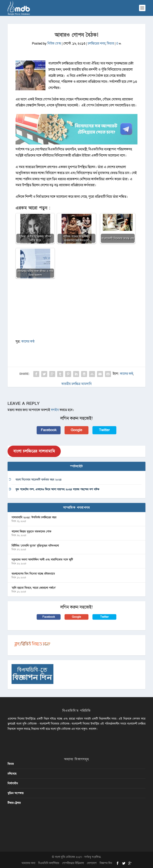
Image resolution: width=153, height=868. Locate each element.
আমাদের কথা (28, 863)
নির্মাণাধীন (13, 783)
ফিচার (110, 43)
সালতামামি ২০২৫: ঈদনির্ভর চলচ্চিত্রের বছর (34, 517)
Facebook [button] (49, 430)
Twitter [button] (104, 430)
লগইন (55, 410)
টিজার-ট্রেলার (14, 803)
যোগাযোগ (92, 863)
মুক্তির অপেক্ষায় (16, 793)
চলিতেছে (12, 774)
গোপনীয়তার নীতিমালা (73, 863)
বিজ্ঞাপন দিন (106, 863)
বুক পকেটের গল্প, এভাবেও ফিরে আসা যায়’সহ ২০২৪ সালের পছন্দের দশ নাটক (57, 489)
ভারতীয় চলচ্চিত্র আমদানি (76, 384)
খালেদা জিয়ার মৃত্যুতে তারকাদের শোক (31, 531)
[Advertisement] (77, 311)
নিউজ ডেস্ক (54, 43)
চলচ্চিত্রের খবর (97, 43)
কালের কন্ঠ (28, 341)
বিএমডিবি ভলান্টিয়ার (49, 863)
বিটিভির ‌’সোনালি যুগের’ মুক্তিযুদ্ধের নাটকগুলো (35, 546)
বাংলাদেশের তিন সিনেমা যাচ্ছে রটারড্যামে (33, 574)
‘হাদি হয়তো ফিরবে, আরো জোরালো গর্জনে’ (34, 588)
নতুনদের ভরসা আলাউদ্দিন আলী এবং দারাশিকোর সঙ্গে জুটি (42, 560)
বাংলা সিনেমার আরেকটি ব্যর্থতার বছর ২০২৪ (39, 480)
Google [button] (76, 430)
